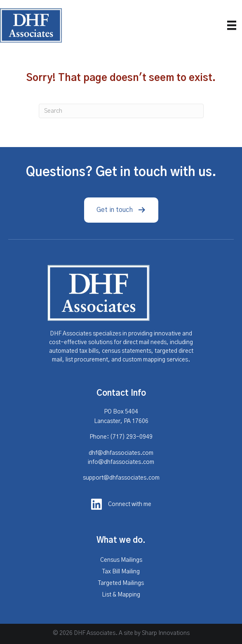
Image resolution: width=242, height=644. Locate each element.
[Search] (121, 111)
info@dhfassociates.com (121, 462)
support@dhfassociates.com (121, 478)
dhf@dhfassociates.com (121, 453)
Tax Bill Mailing (121, 572)
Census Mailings (121, 560)
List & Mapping (121, 595)
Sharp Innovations (166, 633)
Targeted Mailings (121, 583)
